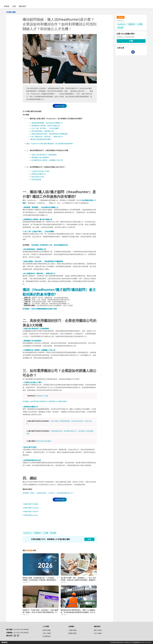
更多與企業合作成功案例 (43, 441)
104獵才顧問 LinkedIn (30, 511)
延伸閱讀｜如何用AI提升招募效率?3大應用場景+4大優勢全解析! (45, 401)
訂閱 (131, 41)
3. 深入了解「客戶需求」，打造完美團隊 (45, 128)
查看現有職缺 (47, 630)
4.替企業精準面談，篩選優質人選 (42, 131)
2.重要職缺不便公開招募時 (40, 157)
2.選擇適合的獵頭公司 (38, 174)
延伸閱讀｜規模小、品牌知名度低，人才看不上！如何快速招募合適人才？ (48, 493)
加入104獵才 (98, 633)
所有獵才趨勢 (11, 12)
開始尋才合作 (60, 106)
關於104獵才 (98, 630)
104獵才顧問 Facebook (31, 508)
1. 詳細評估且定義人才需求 (40, 171)
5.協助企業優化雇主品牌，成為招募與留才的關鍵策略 (49, 134)
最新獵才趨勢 (72, 633)
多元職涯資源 (47, 636)
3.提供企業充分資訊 (37, 177)
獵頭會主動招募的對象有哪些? (41, 139)
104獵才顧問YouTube (30, 515)
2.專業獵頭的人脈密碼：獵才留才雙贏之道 (45, 126)
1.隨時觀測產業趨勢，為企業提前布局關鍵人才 (47, 123)
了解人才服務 (47, 633)
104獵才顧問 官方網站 (30, 504)
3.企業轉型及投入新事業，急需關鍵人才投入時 (47, 160)
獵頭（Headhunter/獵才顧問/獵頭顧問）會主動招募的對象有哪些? (50, 144)
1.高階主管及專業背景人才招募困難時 (44, 155)
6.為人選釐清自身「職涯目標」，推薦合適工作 (47, 137)
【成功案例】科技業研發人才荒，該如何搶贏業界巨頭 (49, 245)
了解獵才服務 (72, 630)
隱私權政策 (4, 642)
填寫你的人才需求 (42, 396)
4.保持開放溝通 (36, 179)
